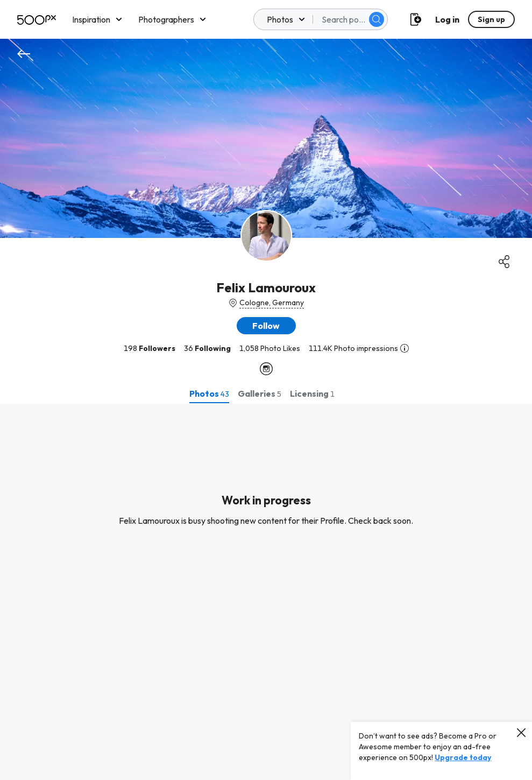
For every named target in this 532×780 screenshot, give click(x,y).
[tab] (209, 393)
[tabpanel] (266, 592)
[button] (266, 326)
